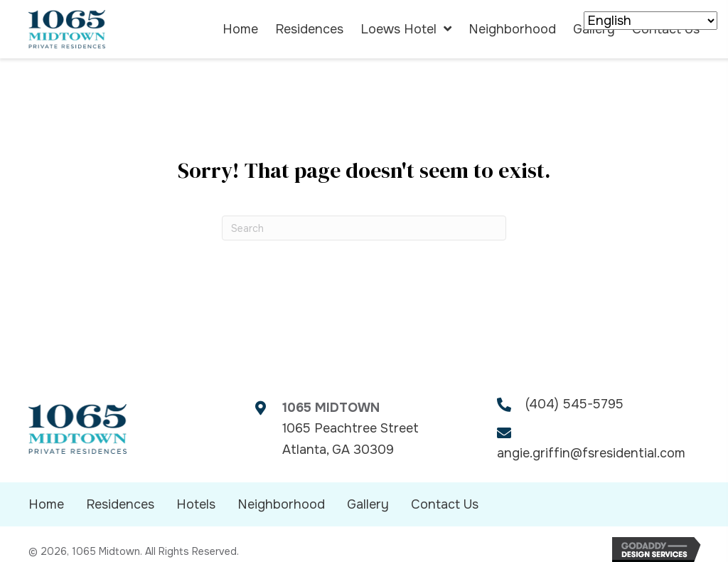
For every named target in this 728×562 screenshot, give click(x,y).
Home (46, 504)
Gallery (368, 504)
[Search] (364, 228)
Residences (120, 504)
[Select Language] (651, 21)
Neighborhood (281, 504)
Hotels (196, 504)
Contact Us (445, 504)
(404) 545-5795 (574, 404)
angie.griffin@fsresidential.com (591, 453)
